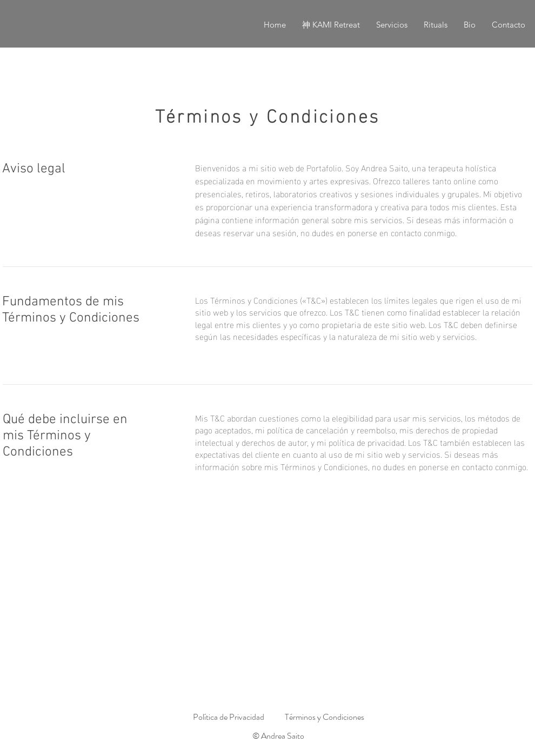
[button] (392, 25)
